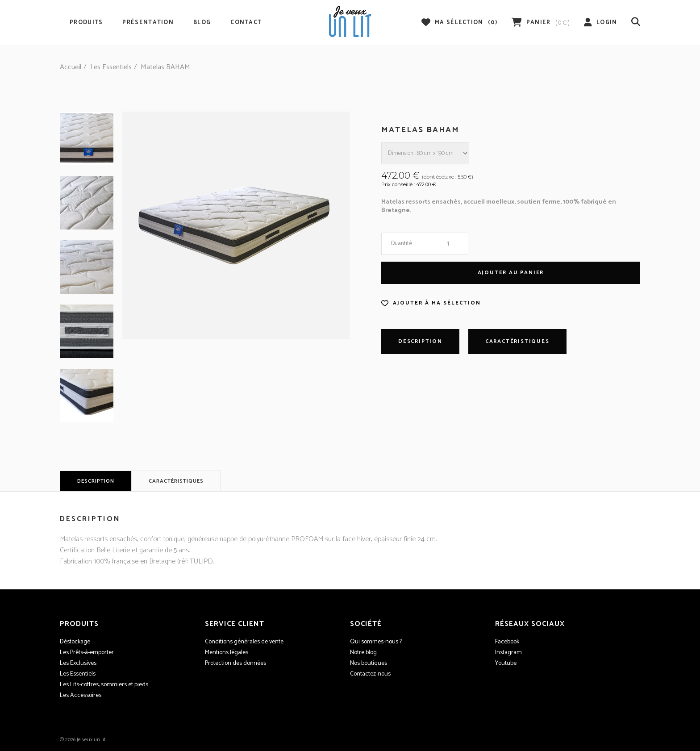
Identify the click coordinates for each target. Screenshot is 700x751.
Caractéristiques (517, 341)
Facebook (507, 642)
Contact (246, 23)
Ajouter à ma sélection (437, 303)
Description (420, 341)
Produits (86, 23)
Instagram (508, 653)
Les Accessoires (81, 696)
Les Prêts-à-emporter (87, 653)
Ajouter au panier (511, 273)
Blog (202, 23)
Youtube (506, 663)
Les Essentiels (111, 67)
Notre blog (363, 653)
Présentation (148, 23)
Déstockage (75, 642)
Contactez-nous (370, 674)
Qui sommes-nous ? (376, 642)
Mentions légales (227, 653)
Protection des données (235, 663)
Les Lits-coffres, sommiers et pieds (104, 685)
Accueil (71, 67)
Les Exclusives (78, 663)
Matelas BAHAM (165, 67)
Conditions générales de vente (244, 642)
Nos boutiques (369, 663)
